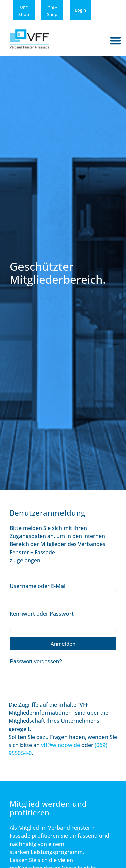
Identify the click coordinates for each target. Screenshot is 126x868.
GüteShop (52, 11)
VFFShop (24, 11)
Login (80, 10)
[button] (116, 40)
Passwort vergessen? (36, 661)
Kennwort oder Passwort (42, 614)
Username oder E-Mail (38, 586)
